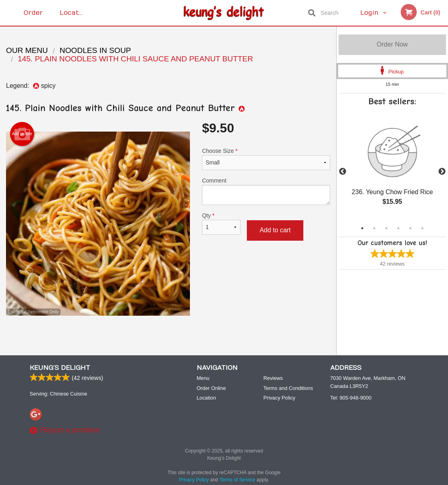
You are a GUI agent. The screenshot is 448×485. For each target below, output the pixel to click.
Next (442, 172)
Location (75, 13)
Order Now (392, 44)
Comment (266, 191)
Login (369, 13)
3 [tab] (386, 228)
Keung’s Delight (60, 368)
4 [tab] (398, 228)
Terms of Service (237, 480)
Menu (203, 378)
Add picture (22, 134)
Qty (221, 223)
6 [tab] (422, 228)
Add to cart (275, 230)
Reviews (273, 378)
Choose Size (266, 159)
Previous (343, 172)
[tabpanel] (393, 167)
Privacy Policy (279, 398)
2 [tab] (374, 228)
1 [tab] (362, 228)
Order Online (34, 17)
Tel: (351, 398)
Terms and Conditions (288, 388)
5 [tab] (410, 228)
